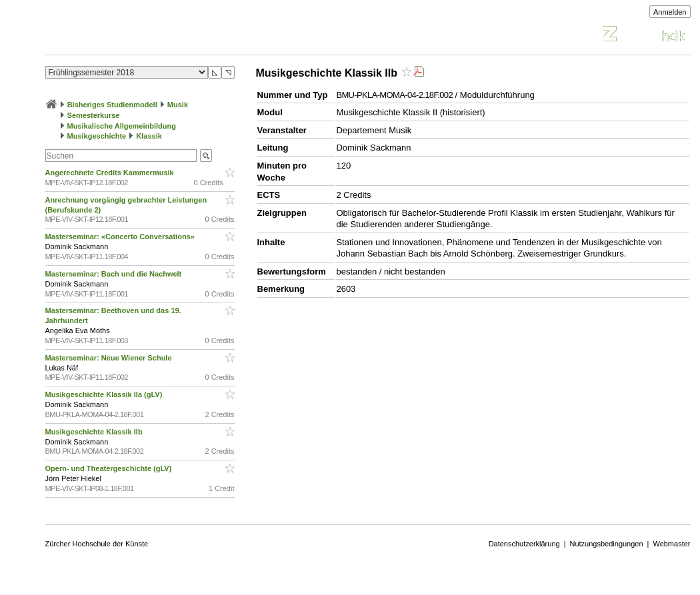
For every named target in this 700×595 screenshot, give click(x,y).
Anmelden (670, 12)
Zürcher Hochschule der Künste (97, 544)
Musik (178, 105)
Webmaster (671, 544)
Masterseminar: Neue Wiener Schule (110, 358)
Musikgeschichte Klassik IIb (95, 432)
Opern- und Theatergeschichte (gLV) (110, 468)
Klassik (149, 136)
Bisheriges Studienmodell (112, 105)
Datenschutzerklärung (524, 544)
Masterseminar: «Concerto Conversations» (121, 237)
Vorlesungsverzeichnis (143, 36)
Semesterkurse (94, 115)
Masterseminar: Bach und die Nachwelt (115, 274)
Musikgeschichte (97, 136)
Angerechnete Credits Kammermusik (111, 173)
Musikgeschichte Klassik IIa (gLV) (105, 394)
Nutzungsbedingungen (607, 544)
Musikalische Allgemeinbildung (122, 126)
